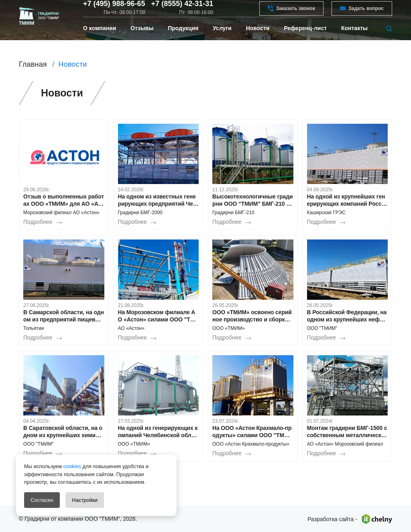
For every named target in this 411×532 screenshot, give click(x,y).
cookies (71, 466)
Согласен (42, 500)
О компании (100, 41)
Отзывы (142, 41)
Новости (258, 41)
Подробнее (38, 222)
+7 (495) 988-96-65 (114, 9)
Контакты (354, 41)
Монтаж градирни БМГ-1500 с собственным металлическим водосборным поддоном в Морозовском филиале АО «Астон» (347, 432)
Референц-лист (305, 41)
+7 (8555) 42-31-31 (182, 9)
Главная (33, 64)
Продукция (183, 41)
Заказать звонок (291, 14)
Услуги (222, 41)
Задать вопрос (362, 14)
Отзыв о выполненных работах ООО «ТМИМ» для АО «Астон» (64, 200)
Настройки (85, 500)
